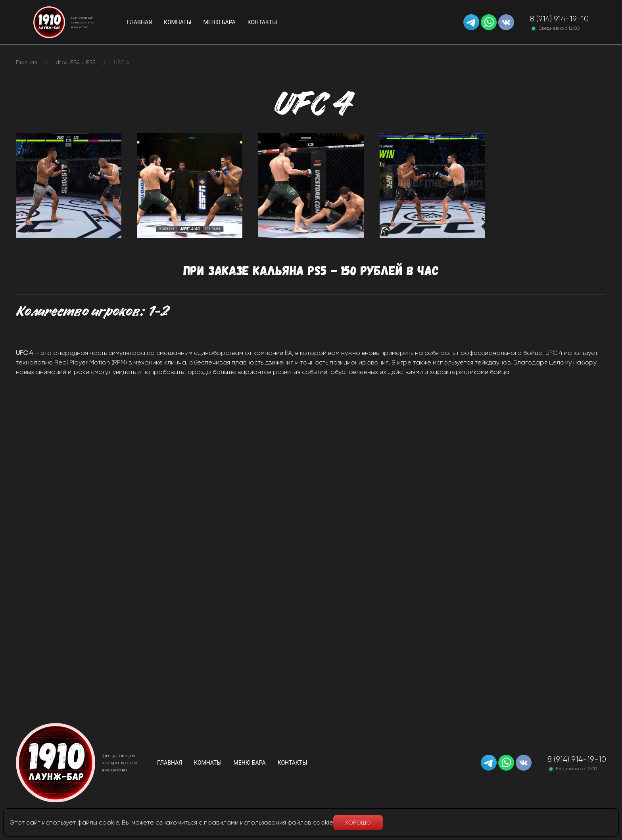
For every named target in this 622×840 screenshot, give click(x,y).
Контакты (262, 22)
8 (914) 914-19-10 (559, 19)
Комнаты (208, 763)
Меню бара (220, 22)
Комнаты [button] (178, 22)
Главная (139, 22)
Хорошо (358, 823)
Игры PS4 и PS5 (75, 62)
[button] (69, 185)
